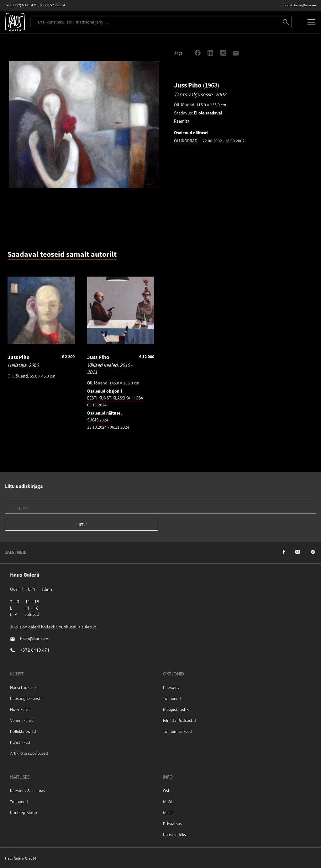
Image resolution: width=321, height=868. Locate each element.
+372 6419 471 (35, 650)
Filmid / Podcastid (179, 720)
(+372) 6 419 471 (24, 5)
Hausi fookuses (24, 687)
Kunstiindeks (174, 834)
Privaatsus (172, 823)
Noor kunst (20, 709)
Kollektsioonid (23, 731)
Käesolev (171, 687)
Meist (168, 812)
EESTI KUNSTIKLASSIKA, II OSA (115, 398)
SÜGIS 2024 (98, 420)
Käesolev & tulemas (28, 790)
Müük (168, 801)
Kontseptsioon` (24, 812)
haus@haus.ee (305, 5)
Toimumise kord (177, 731)
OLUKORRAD (186, 141)
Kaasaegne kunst (25, 698)
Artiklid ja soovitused (29, 753)
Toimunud (172, 698)
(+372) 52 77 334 (53, 5)
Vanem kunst (22, 720)
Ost (166, 790)
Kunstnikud (20, 742)
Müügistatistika (177, 709)
